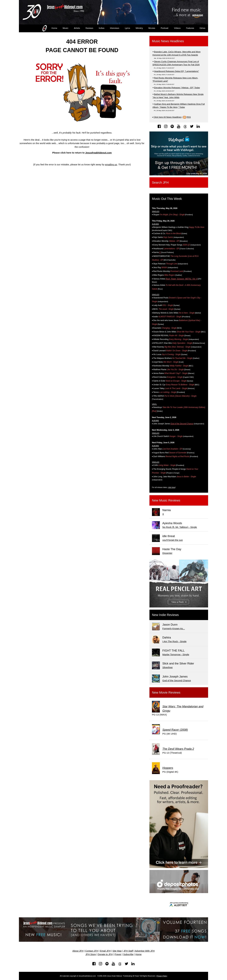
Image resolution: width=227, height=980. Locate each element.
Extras (202, 28)
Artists (77, 28)
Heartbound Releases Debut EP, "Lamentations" (176, 71)
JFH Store (91, 954)
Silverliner (168, 667)
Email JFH (105, 951)
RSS (189, 117)
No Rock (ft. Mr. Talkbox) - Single (180, 527)
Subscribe (128, 954)
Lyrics (127, 28)
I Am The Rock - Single (174, 641)
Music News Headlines (168, 41)
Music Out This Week (167, 199)
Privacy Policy (162, 976)
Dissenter (167, 553)
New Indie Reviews (165, 615)
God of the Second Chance (182, 424)
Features (190, 28)
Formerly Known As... (174, 628)
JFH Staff (128, 951)
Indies (102, 28)
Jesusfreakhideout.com (99, 153)
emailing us (111, 164)
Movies (152, 28)
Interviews (115, 28)
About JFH (78, 951)
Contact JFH (92, 951)
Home (49, 28)
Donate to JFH (105, 954)
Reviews (89, 28)
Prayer (118, 954)
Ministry (139, 28)
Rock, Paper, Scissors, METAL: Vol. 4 (181, 279)
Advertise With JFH (145, 951)
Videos (177, 28)
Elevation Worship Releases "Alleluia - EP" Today (177, 88)
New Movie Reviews (166, 692)
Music (65, 28)
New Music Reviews (166, 500)
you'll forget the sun (173, 540)
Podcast (165, 28)
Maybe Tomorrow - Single (176, 654)
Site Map (117, 951)
